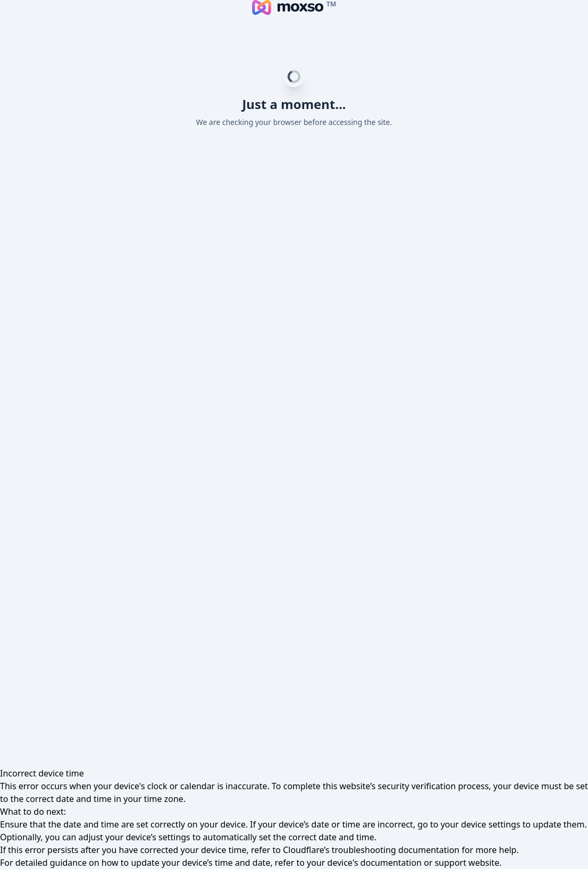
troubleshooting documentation (396, 850)
